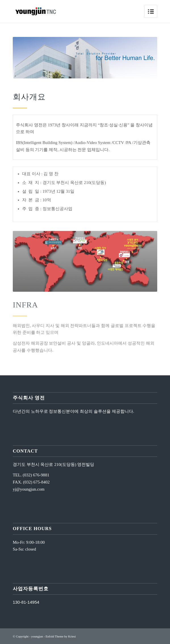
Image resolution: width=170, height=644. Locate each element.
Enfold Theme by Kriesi (61, 636)
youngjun (37, 636)
